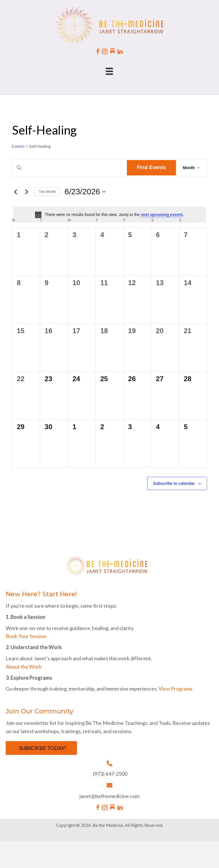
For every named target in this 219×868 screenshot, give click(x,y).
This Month (47, 192)
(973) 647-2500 (110, 774)
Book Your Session (26, 636)
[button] (41, 748)
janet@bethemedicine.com (109, 796)
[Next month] (27, 192)
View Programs (176, 689)
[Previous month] (15, 192)
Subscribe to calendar (174, 483)
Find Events (151, 167)
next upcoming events (162, 215)
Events (18, 146)
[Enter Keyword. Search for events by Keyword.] (70, 168)
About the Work (24, 667)
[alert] (109, 215)
